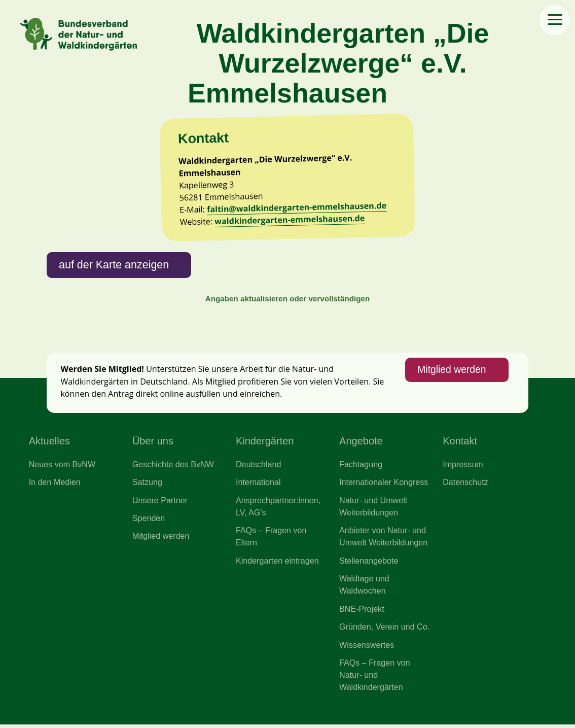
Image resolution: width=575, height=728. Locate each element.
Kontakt (460, 443)
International (258, 484)
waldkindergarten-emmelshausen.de (291, 221)
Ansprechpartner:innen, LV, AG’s (278, 509)
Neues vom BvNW (62, 467)
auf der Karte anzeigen (114, 266)
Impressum (463, 467)
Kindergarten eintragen (278, 564)
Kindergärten (265, 443)
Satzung (147, 484)
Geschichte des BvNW (173, 467)
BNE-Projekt (362, 612)
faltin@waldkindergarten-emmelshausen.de (297, 208)
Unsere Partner (160, 503)
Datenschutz (465, 484)
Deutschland (259, 467)
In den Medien (55, 484)
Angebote (361, 443)
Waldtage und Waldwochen (364, 587)
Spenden (149, 521)
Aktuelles (49, 443)
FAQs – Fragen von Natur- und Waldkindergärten (375, 679)
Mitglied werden (451, 372)
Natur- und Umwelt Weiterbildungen (373, 509)
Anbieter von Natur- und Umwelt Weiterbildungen (384, 539)
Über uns (153, 443)
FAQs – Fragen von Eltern (271, 539)
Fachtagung (361, 467)
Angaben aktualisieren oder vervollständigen (287, 301)
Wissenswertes (367, 648)
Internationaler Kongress (384, 484)
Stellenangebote (369, 564)
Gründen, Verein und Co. (385, 630)
